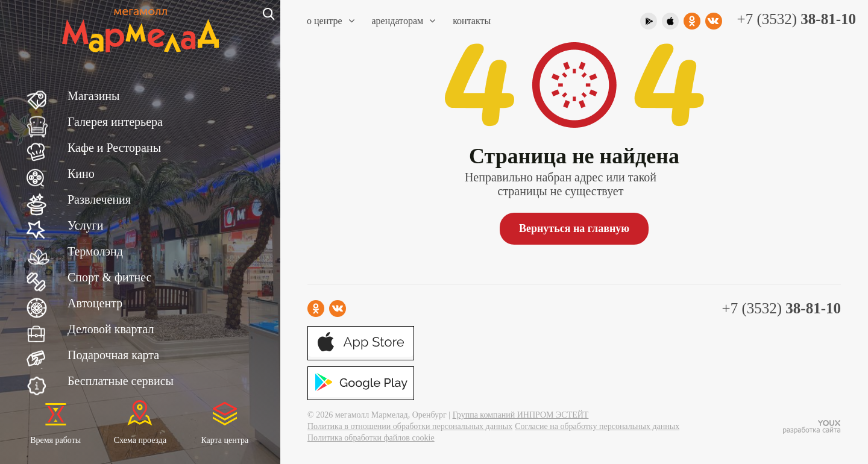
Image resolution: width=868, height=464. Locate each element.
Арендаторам (404, 21)
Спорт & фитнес (109, 277)
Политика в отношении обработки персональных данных (410, 426)
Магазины (93, 96)
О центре (331, 21)
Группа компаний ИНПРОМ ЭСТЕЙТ (521, 415)
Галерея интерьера (115, 122)
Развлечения (99, 199)
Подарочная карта (113, 355)
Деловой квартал (111, 329)
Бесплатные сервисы (121, 381)
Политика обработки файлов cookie (371, 438)
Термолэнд (95, 251)
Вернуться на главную (574, 228)
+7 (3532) (797, 19)
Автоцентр (95, 303)
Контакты (472, 21)
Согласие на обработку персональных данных (597, 426)
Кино (81, 174)
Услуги (86, 225)
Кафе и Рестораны (114, 148)
